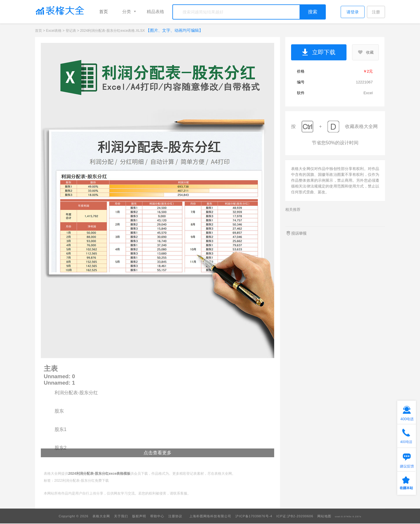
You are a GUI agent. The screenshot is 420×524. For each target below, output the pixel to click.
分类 (127, 12)
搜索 (313, 12)
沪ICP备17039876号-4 (254, 516)
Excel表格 (54, 31)
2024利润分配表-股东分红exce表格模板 (99, 474)
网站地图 (324, 516)
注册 (376, 12)
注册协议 (175, 516)
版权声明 (139, 516)
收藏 (365, 52)
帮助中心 (157, 516)
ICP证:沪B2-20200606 (295, 516)
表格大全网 (101, 516)
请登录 (353, 12)
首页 (104, 12)
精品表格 (155, 12)
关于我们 (121, 516)
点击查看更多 (157, 453)
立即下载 (319, 53)
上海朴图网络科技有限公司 (210, 516)
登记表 (71, 31)
